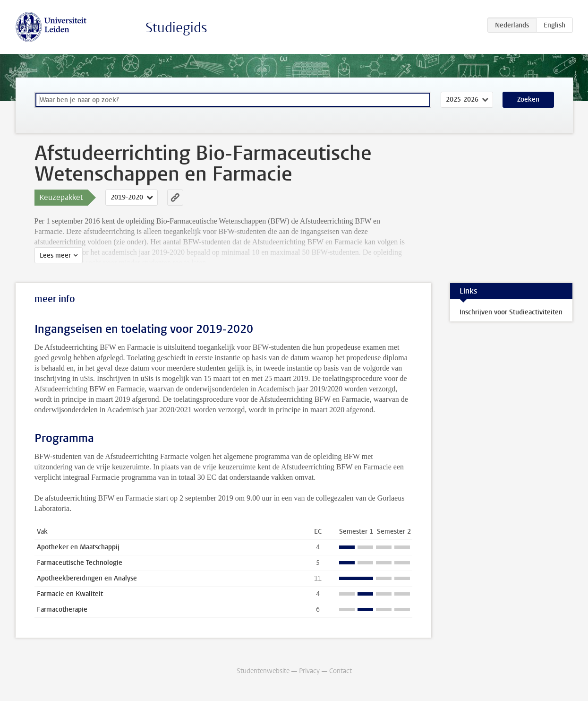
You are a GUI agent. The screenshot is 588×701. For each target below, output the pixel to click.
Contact (341, 671)
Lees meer (55, 255)
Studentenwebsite (263, 671)
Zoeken (528, 100)
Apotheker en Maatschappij (78, 547)
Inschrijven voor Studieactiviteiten (511, 312)
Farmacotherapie (62, 610)
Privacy (309, 671)
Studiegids (176, 28)
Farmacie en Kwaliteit (70, 594)
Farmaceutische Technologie (80, 563)
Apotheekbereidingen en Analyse (87, 578)
